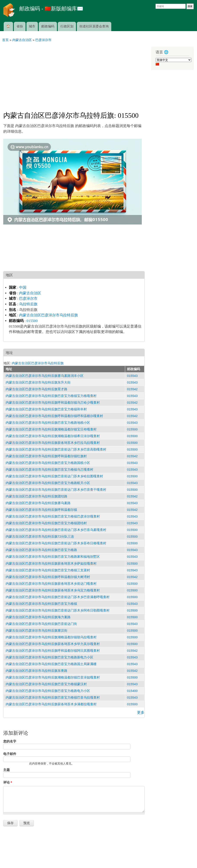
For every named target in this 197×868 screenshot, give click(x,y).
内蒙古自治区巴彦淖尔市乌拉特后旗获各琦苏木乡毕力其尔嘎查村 (53, 644)
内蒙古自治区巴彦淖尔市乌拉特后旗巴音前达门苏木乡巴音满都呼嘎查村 (58, 597)
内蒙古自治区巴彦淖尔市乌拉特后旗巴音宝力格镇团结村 (46, 523)
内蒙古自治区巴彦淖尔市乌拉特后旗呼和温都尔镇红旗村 (46, 456)
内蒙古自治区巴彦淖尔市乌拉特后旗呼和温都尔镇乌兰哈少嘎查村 (53, 403)
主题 (6, 770)
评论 (8, 782)
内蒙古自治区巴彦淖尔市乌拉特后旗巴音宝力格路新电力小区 (49, 657)
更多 (141, 713)
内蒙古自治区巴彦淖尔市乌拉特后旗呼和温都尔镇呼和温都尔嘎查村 (54, 416)
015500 (32, 321)
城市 (32, 26)
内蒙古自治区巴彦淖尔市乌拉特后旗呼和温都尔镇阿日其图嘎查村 (53, 651)
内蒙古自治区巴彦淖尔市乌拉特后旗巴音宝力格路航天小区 (48, 483)
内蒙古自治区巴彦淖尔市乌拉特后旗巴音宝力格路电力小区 (48, 691)
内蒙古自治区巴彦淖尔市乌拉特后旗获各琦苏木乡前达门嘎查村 (51, 584)
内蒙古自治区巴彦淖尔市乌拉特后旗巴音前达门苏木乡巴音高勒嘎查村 (56, 449)
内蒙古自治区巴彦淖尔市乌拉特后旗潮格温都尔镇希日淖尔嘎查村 (53, 436)
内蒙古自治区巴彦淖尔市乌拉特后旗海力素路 (38, 617)
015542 (132, 389)
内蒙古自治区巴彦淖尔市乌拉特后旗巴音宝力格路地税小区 (48, 423)
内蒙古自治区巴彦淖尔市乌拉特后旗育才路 (36, 389)
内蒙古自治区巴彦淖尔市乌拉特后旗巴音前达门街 (41, 624)
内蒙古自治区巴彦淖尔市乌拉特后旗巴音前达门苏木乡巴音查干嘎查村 (56, 490)
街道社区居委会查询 (94, 26)
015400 (132, 691)
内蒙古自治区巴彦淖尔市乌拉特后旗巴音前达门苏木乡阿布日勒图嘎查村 (58, 610)
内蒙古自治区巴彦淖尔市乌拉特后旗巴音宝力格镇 (41, 604)
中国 (23, 287)
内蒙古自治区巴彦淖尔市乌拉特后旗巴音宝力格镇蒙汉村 (46, 684)
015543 (132, 376)
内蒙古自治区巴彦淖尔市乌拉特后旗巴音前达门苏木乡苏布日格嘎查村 (56, 543)
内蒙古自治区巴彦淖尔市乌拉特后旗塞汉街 (36, 631)
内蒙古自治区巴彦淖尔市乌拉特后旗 (48, 315)
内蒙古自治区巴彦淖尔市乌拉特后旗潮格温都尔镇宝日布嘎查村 (51, 429)
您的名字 (10, 741)
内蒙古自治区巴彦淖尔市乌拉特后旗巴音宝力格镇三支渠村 (48, 570)
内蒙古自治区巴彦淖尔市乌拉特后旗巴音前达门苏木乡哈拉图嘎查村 (54, 476)
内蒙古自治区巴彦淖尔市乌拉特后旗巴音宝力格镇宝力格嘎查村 (51, 396)
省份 (20, 26)
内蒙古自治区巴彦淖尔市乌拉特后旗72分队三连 (40, 537)
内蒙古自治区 (30, 293)
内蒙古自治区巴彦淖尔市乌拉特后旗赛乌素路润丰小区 (45, 376)
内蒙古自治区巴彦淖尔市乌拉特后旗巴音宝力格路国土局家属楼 (51, 664)
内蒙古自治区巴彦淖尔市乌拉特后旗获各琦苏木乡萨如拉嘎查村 (51, 564)
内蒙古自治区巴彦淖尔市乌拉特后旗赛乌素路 (38, 503)
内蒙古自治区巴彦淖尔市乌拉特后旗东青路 (36, 671)
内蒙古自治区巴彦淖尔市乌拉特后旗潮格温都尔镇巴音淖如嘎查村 (53, 677)
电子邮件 (10, 754)
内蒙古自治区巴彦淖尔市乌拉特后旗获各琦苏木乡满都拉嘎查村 (51, 704)
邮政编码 (48, 26)
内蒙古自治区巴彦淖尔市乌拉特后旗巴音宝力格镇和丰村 (46, 409)
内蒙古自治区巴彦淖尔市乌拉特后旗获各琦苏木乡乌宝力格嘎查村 (53, 590)
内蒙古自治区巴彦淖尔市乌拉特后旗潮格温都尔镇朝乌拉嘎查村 (51, 637)
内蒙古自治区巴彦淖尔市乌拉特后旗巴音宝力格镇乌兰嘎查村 (49, 470)
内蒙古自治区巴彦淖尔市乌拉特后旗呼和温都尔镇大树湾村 (48, 577)
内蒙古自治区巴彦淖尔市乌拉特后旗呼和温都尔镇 (41, 510)
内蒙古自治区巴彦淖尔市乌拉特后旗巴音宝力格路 (41, 550)
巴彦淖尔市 (28, 299)
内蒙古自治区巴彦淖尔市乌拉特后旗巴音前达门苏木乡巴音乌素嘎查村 (56, 530)
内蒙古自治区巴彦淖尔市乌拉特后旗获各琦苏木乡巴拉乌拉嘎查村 (53, 443)
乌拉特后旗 (28, 304)
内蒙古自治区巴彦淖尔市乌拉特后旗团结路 (36, 496)
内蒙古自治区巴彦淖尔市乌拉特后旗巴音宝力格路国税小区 (48, 463)
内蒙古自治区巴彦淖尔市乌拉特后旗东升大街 (38, 382)
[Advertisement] (74, 75)
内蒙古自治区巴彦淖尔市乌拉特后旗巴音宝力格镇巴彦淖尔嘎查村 (53, 516)
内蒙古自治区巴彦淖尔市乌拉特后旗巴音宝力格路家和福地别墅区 (53, 557)
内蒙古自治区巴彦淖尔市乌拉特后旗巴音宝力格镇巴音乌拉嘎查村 (53, 698)
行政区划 (67, 26)
